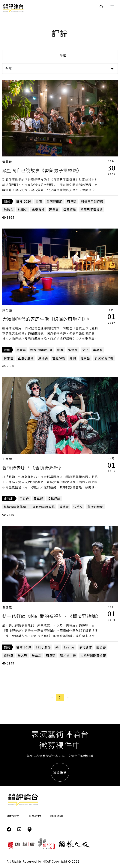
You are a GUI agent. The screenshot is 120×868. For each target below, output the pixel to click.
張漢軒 (73, 350)
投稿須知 (57, 816)
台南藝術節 (54, 201)
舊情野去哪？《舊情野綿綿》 (33, 467)
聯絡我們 (35, 816)
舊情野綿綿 (95, 507)
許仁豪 (7, 310)
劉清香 (101, 647)
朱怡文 (9, 209)
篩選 (60, 55)
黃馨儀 (7, 162)
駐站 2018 (24, 647)
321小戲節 (43, 647)
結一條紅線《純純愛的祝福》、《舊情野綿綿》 (51, 616)
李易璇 (98, 350)
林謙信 (23, 209)
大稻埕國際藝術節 (93, 655)
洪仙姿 (43, 358)
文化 (85, 350)
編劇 (73, 358)
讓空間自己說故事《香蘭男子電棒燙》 (42, 170)
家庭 (60, 350)
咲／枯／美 (68, 655)
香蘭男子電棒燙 (92, 209)
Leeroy (69, 647)
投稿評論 (54, 499)
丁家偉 (7, 459)
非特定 (9, 499)
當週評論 (70, 209)
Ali (57, 647)
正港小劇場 (26, 358)
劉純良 (9, 655)
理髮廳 (54, 209)
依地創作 (85, 647)
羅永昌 (85, 358)
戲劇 (7, 201)
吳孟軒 (23, 655)
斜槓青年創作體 (92, 201)
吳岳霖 (7, 607)
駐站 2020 (24, 201)
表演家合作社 (104, 358)
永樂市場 (38, 209)
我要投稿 (60, 772)
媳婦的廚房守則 (42, 350)
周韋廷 (72, 201)
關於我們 (13, 816)
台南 (39, 201)
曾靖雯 (64, 507)
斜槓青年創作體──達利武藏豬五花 (29, 507)
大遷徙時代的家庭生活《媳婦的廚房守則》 (47, 319)
